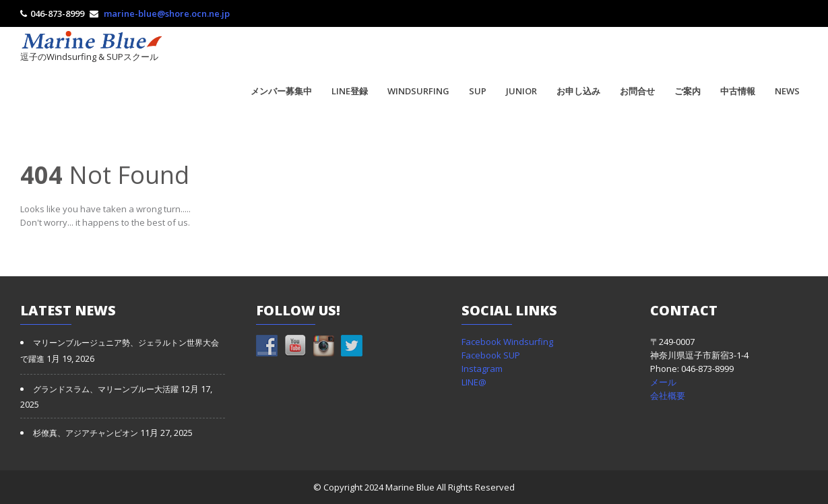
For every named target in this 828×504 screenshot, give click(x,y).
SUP (478, 91)
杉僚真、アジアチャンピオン (86, 433)
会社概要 (668, 396)
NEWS (787, 91)
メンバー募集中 (281, 91)
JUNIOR (521, 91)
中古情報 (738, 91)
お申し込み (578, 91)
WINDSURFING (418, 91)
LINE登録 (350, 91)
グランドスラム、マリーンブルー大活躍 (106, 389)
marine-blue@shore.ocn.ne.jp (167, 13)
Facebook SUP (491, 355)
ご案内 (688, 91)
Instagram (482, 369)
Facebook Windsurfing (507, 342)
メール (663, 382)
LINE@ (474, 382)
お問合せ (637, 91)
